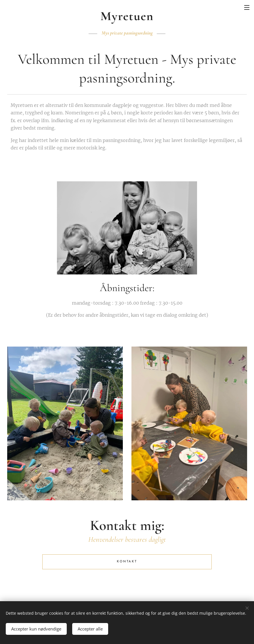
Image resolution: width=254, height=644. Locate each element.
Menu (247, 7)
